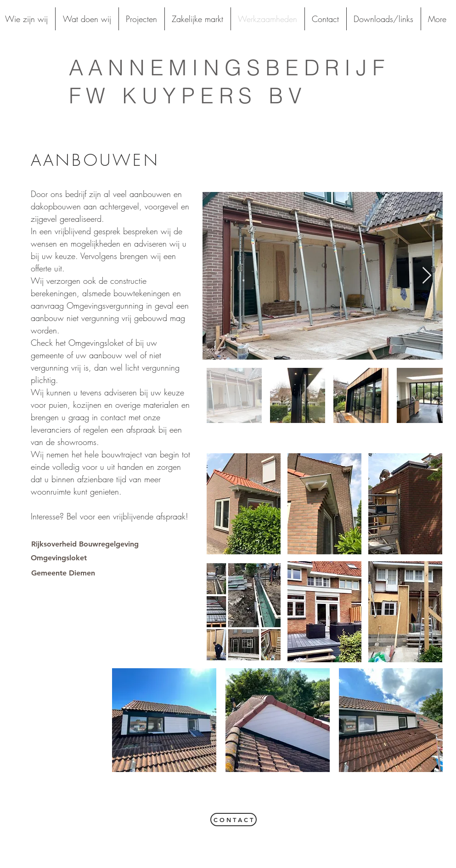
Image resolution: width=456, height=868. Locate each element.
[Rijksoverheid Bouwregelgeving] (85, 544)
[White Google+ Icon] (394, 862)
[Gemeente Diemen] (63, 573)
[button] (244, 504)
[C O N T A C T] (234, 820)
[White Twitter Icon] (382, 862)
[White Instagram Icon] (406, 862)
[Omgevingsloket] (59, 558)
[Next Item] (427, 276)
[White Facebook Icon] (369, 862)
